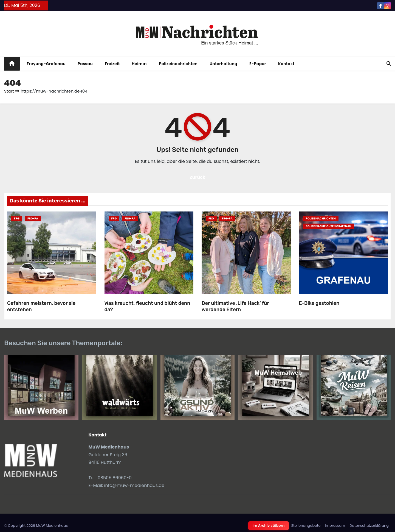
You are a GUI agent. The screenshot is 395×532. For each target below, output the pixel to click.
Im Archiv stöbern (269, 526)
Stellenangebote (306, 526)
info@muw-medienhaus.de (134, 485)
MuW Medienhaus (52, 526)
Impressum (335, 526)
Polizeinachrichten (178, 64)
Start (9, 91)
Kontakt (286, 64)
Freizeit (112, 64)
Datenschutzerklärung (369, 526)
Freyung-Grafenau (46, 64)
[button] (389, 64)
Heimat (139, 64)
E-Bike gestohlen (319, 303)
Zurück (198, 177)
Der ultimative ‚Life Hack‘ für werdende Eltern (235, 306)
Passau (85, 64)
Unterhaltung (223, 64)
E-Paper (258, 64)
